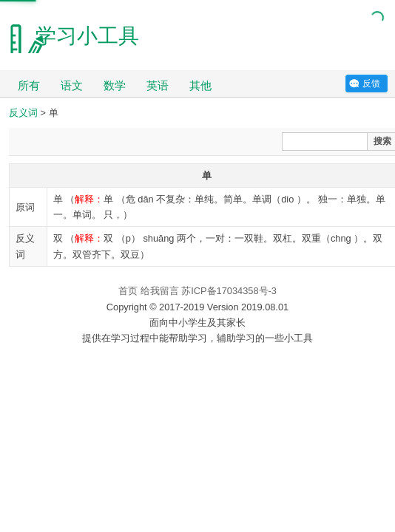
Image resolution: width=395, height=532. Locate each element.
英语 (158, 85)
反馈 (371, 83)
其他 (200, 85)
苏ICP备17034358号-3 (229, 291)
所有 (29, 85)
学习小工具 (87, 36)
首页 (128, 291)
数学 (115, 85)
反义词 (23, 113)
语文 (72, 85)
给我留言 (160, 291)
